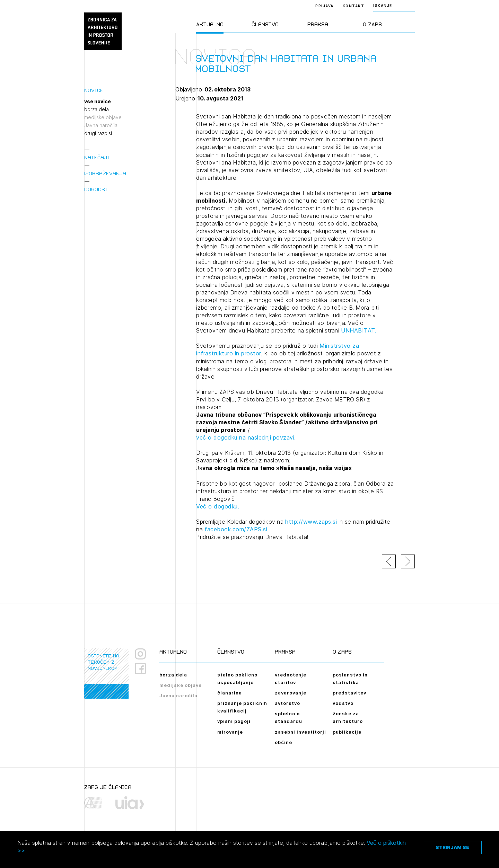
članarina (230, 693)
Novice (94, 90)
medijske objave (103, 117)
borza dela (97, 109)
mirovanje (230, 732)
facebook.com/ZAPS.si (236, 529)
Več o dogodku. (218, 506)
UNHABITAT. (359, 330)
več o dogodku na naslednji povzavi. (246, 437)
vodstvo (343, 703)
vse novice (98, 101)
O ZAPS (372, 24)
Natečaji (97, 157)
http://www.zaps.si (311, 522)
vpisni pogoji (234, 721)
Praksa (318, 24)
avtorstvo (287, 703)
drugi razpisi (98, 133)
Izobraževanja (105, 173)
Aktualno (210, 24)
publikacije (347, 732)
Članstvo (265, 24)
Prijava (325, 6)
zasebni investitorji (300, 732)
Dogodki (96, 189)
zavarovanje (291, 693)
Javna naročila (101, 125)
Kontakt (354, 6)
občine (283, 742)
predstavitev (349, 693)
